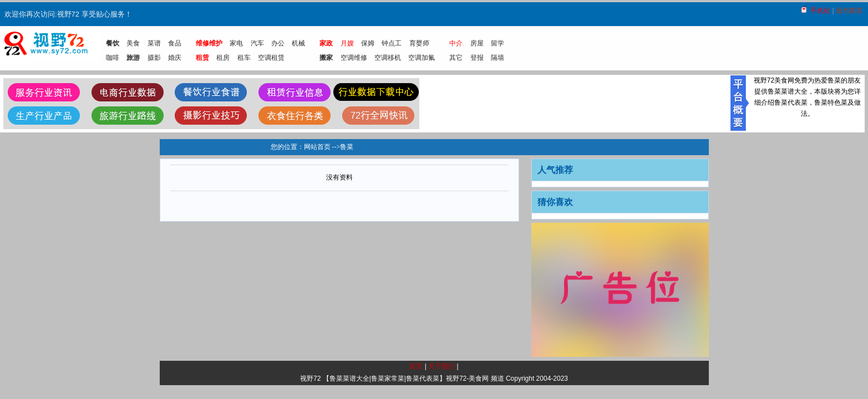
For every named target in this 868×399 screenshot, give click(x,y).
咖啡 (113, 58)
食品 (175, 43)
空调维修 (354, 58)
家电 (236, 43)
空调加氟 (422, 58)
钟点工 (392, 43)
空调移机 (388, 58)
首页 (416, 366)
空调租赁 (271, 58)
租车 (244, 58)
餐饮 (113, 43)
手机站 (820, 11)
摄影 (154, 58)
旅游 (133, 58)
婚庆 (175, 58)
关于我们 (441, 366)
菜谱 (154, 43)
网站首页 (317, 147)
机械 (298, 43)
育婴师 (419, 43)
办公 (278, 43)
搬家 (326, 58)
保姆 (368, 43)
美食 (133, 43)
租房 (223, 58)
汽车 (257, 43)
